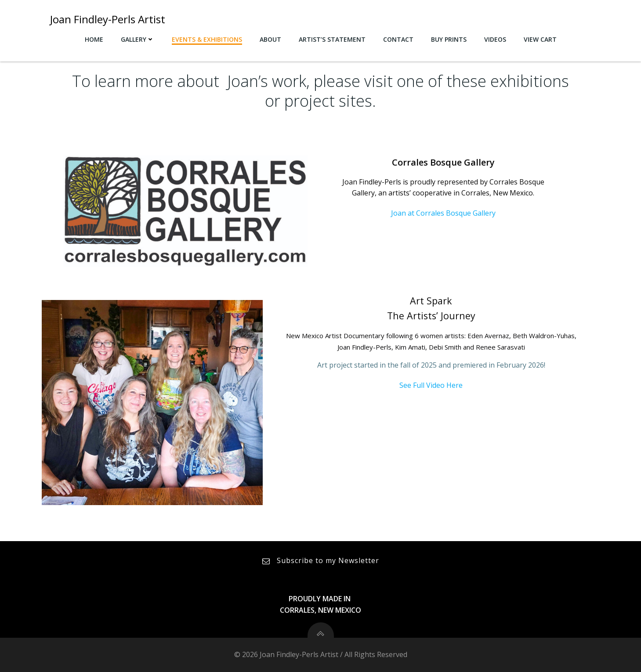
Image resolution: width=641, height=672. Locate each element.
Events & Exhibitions (207, 39)
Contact (398, 39)
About (270, 39)
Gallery (138, 39)
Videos (495, 39)
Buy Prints (449, 39)
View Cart (540, 39)
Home (94, 39)
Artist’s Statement (332, 39)
